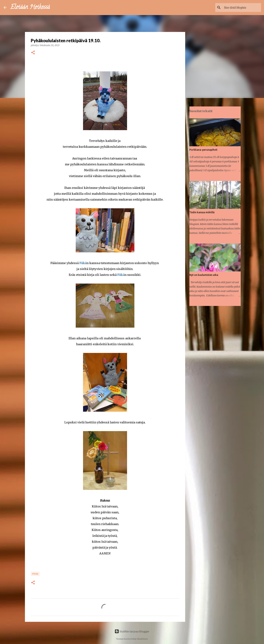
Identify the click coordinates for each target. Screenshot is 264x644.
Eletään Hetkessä (30, 8)
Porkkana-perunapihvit (203, 150)
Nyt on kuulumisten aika (204, 275)
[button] (33, 53)
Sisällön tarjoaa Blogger (132, 631)
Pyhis (35, 574)
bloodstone (143, 639)
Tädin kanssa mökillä (202, 212)
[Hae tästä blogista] (242, 8)
